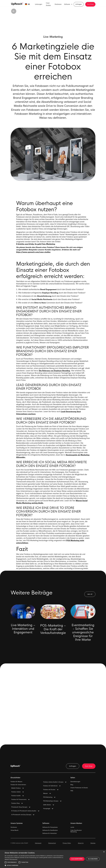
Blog (72, 785)
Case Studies (48, 4)
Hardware (58, 4)
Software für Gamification (50, 830)
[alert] (53, 859)
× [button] (104, 852)
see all (90, 594)
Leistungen (39, 4)
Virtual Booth (15, 830)
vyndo (72, 827)
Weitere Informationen (11, 859)
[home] (17, 4)
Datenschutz (52, 843)
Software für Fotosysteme (50, 827)
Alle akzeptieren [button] (77, 859)
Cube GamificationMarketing (76, 831)
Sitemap (93, 843)
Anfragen (79, 4)
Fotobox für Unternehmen (18, 785)
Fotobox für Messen (16, 782)
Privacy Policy (67, 843)
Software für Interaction (50, 833)
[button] (27, 4)
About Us (81, 843)
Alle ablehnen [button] (93, 859)
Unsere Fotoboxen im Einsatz (79, 788)
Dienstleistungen (75, 782)
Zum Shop (90, 4)
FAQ (72, 791)
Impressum (38, 843)
